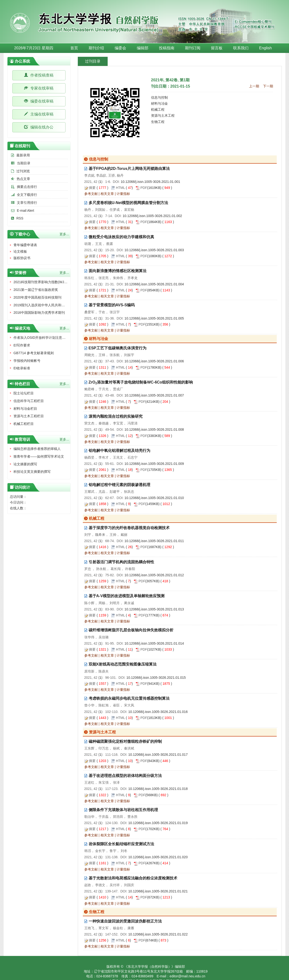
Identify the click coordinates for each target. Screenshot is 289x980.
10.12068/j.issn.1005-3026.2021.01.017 (158, 755)
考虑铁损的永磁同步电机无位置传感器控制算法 (129, 698)
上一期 (254, 86)
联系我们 (241, 48)
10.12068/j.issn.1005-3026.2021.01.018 (158, 789)
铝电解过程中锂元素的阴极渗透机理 (119, 485)
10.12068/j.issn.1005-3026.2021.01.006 (154, 361)
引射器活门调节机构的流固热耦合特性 (121, 562)
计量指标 (123, 194)
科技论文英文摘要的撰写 (32, 472)
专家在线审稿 (39, 88)
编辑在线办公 (39, 127)
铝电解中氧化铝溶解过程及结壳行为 (119, 451)
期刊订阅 (193, 48)
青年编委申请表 (25, 245)
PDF (144, 188)
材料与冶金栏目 (25, 409)
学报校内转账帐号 (27, 361)
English (265, 48)
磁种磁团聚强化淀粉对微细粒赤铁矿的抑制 (125, 741)
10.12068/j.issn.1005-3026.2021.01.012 (154, 575)
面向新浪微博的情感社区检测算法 (118, 271)
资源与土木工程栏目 (29, 416)
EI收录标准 (22, 368)
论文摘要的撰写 (25, 464)
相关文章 (107, 194)
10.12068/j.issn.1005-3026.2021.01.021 (158, 891)
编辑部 (143, 48)
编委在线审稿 (39, 101)
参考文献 (91, 194)
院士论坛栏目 (24, 393)
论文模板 (20, 251)
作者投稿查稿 (39, 75)
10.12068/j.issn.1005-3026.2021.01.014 (154, 643)
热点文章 (20, 179)
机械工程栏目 (24, 424)
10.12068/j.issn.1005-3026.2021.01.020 (158, 857)
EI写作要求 (22, 345)
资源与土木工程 (163, 115)
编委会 (120, 48)
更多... (64, 234)
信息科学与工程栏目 (29, 401)
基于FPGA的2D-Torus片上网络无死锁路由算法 (129, 169)
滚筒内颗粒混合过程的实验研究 (116, 416)
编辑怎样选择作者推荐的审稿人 (37, 449)
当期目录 (20, 163)
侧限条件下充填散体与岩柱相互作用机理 (123, 810)
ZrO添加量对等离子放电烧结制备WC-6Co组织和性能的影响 (141, 382)
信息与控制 (159, 97)
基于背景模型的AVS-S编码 (112, 305)
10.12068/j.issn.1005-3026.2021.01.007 (154, 395)
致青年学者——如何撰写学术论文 (39, 456)
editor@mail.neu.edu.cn (187, 976)
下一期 (268, 86)
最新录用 (20, 155)
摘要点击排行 (23, 187)
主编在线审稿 (39, 114)
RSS (17, 218)
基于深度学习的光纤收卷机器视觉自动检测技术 (129, 528)
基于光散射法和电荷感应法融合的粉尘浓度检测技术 (133, 878)
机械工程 (158, 109)
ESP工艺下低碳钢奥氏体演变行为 (118, 348)
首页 (74, 48)
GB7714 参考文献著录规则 (34, 353)
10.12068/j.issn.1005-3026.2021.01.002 (152, 216)
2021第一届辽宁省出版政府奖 (36, 290)
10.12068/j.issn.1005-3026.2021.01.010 (154, 498)
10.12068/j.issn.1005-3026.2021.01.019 (158, 823)
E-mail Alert (22, 211)
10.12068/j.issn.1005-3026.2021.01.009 (154, 464)
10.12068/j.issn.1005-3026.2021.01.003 (154, 250)
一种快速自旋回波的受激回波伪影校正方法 (125, 921)
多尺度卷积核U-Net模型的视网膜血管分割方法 (128, 203)
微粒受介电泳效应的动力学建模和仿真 (121, 237)
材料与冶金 (159, 103)
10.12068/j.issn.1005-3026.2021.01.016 (158, 712)
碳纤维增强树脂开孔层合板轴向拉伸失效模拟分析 (131, 630)
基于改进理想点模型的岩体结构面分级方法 (125, 776)
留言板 (217, 48)
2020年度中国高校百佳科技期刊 (37, 297)
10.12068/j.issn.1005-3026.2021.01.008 (154, 429)
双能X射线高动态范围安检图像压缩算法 (123, 664)
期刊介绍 (96, 48)
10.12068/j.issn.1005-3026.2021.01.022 (158, 934)
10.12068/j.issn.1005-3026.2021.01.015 (156, 678)
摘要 (92, 188)
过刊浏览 (20, 171)
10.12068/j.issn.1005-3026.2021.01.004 (154, 284)
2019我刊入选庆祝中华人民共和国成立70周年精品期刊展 (56, 305)
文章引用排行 (23, 203)
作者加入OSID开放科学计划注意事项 (41, 338)
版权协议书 (22, 258)
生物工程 (158, 122)
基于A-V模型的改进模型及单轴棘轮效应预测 (127, 596)
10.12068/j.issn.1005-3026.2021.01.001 (150, 182)
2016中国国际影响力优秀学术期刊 (39, 313)
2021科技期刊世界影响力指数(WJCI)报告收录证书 (51, 282)
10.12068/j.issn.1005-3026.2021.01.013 (154, 609)
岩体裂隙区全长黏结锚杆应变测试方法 (121, 844)
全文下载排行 (23, 195)
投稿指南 (167, 48)
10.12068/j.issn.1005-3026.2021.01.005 (154, 318)
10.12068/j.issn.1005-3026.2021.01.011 (154, 541)
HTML (120, 188)
